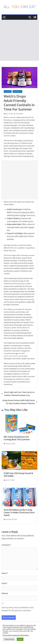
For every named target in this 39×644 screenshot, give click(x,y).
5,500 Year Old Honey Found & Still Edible (18, 475)
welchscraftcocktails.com (12, 356)
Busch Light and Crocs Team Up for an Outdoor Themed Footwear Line (18, 394)
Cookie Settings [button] (9, 639)
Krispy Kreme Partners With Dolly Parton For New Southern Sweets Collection (20, 402)
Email (4, 583)
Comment (6, 545)
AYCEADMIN (19, 114)
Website (5, 593)
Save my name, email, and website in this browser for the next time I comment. (18, 609)
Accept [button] (20, 639)
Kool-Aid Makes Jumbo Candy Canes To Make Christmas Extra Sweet (19, 512)
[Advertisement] (19, 40)
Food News (8, 91)
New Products (17, 91)
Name (5, 573)
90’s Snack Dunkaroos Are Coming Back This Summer (17, 438)
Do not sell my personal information (16, 635)
